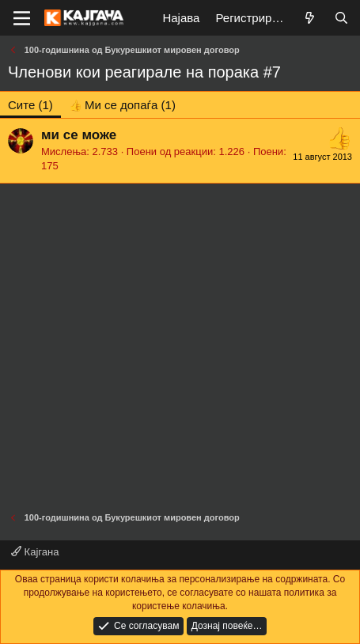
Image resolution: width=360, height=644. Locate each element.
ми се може (79, 135)
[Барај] (341, 18)
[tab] (122, 105)
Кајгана (35, 552)
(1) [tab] (30, 105)
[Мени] (22, 18)
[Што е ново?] (310, 18)
